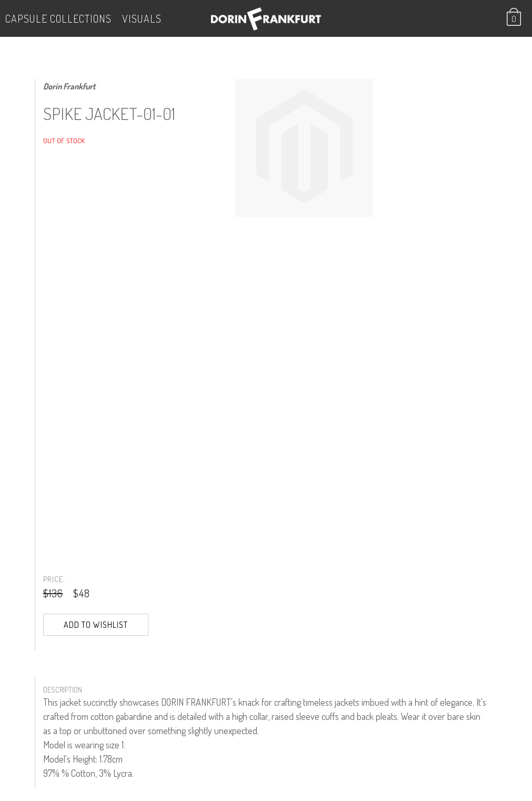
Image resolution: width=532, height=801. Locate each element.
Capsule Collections (58, 18)
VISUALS (142, 18)
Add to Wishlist (96, 625)
